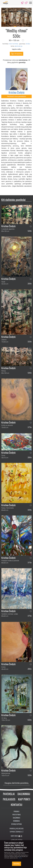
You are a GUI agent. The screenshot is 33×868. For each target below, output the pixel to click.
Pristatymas (17, 815)
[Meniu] (31, 3)
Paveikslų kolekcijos (17, 829)
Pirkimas (16, 811)
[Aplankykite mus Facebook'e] (19, 836)
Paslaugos (9, 799)
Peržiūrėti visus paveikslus (17, 96)
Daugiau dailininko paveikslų (16, 783)
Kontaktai (17, 805)
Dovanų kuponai (16, 824)
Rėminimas (16, 821)
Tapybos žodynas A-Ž (16, 832)
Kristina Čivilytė (17, 92)
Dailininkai (24, 794)
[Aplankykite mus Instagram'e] (21, 836)
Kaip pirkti (24, 799)
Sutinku (17, 864)
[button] (23, 40)
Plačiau (20, 858)
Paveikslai (9, 794)
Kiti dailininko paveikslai (13, 200)
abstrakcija (19, 46)
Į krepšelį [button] (16, 54)
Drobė (28, 44)
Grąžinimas (16, 818)
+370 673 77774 (17, 840)
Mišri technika (14, 44)
